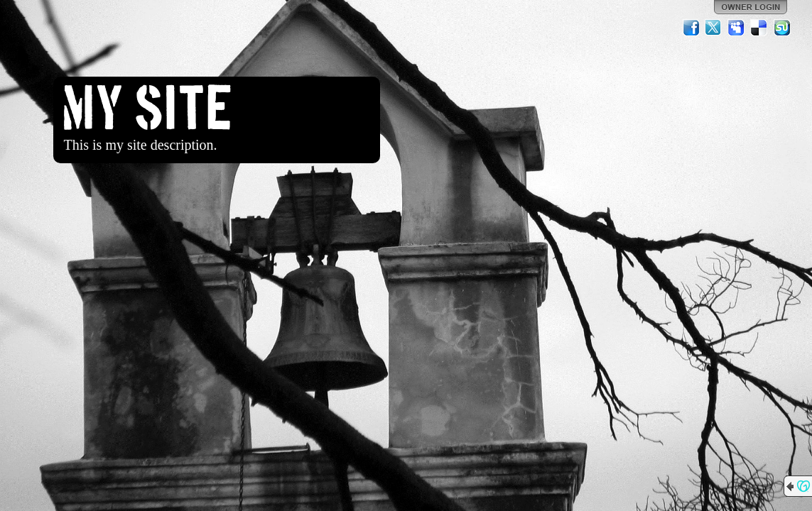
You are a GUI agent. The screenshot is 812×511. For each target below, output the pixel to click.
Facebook (691, 28)
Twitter (714, 28)
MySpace (737, 28)
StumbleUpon (782, 28)
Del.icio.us (759, 28)
